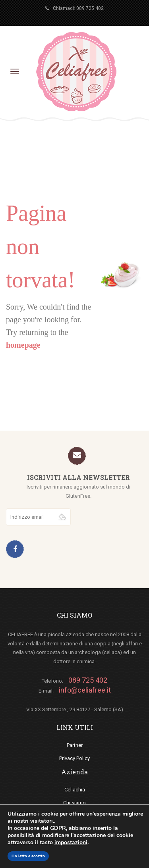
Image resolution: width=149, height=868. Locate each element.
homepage (23, 345)
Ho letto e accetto (28, 856)
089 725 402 (90, 8)
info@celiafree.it (85, 690)
